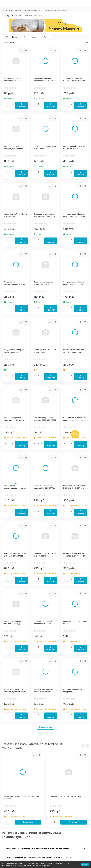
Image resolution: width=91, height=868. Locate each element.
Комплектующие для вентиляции (23, 11)
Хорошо (85, 864)
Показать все (46, 727)
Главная (5, 11)
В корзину (21, 105)
